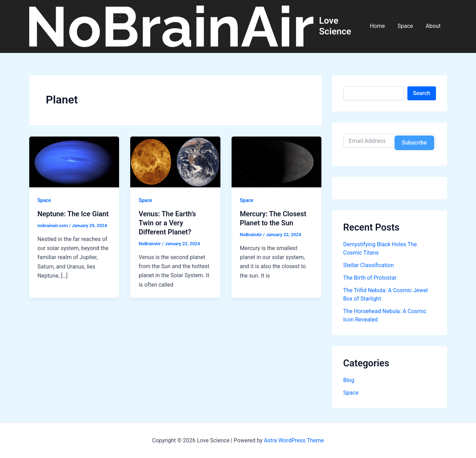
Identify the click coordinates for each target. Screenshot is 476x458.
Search (422, 94)
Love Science (340, 26)
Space (408, 26)
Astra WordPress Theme (294, 440)
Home (381, 26)
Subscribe (414, 143)
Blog (349, 381)
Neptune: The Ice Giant (73, 215)
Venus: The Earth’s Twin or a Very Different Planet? (167, 224)
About (434, 26)
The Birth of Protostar (370, 278)
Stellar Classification (369, 266)
